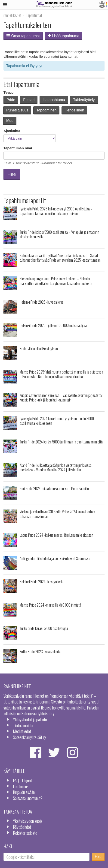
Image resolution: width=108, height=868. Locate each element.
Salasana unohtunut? (28, 798)
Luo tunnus (21, 786)
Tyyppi (9, 92)
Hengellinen (74, 110)
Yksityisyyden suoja (28, 821)
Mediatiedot (22, 731)
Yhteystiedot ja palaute (30, 719)
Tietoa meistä (23, 725)
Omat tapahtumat (23, 36)
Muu (10, 121)
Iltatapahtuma (54, 100)
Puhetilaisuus (17, 110)
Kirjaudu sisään (24, 792)
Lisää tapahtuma (64, 36)
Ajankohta (12, 131)
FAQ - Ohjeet (22, 780)
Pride (11, 100)
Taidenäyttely (84, 100)
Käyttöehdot (22, 827)
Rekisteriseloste (25, 833)
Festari (29, 100)
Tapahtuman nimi (18, 148)
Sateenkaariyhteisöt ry (29, 737)
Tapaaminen (46, 110)
